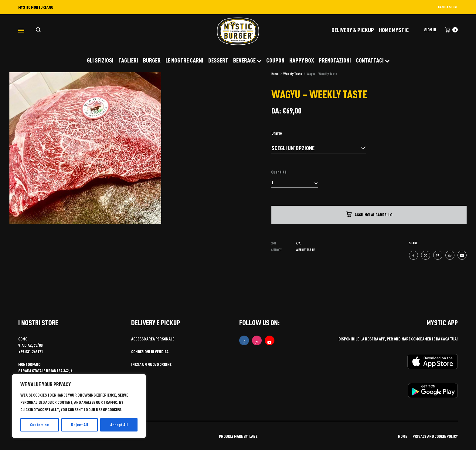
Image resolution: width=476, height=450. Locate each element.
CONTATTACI (373, 60)
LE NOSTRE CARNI (184, 60)
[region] (79, 406)
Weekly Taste (293, 74)
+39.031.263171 (31, 352)
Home (275, 74)
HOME (403, 436)
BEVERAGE (247, 60)
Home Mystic (394, 30)
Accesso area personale (153, 339)
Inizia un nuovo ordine (151, 364)
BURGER (152, 60)
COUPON (275, 60)
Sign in (430, 30)
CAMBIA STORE (448, 7)
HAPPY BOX (302, 60)
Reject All (80, 425)
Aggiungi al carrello (369, 214)
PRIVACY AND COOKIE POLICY (435, 436)
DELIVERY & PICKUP (353, 30)
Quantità (279, 172)
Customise (39, 425)
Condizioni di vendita (150, 352)
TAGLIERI (128, 60)
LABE (253, 436)
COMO (23, 339)
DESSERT (218, 60)
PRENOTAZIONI (335, 60)
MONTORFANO (29, 364)
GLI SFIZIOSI (100, 60)
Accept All (119, 425)
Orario (277, 133)
